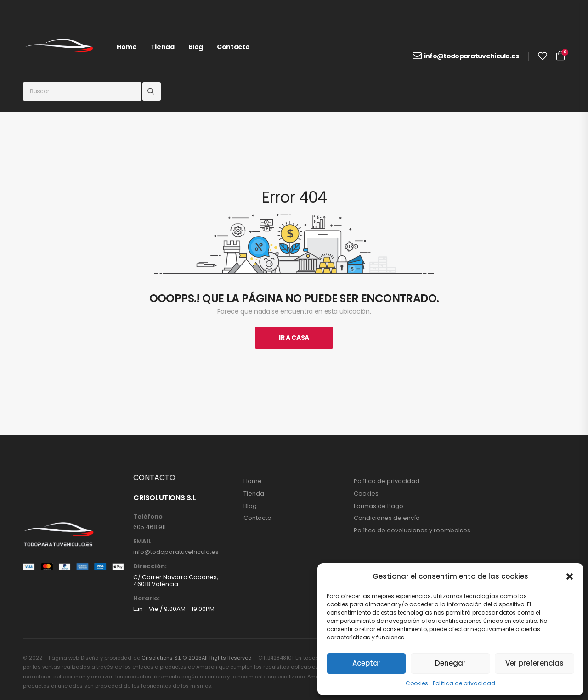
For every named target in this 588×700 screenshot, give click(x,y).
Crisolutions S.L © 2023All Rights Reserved (197, 658)
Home (127, 47)
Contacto (233, 47)
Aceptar (367, 663)
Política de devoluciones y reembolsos (412, 531)
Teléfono (148, 517)
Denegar (450, 663)
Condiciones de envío (387, 518)
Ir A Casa (294, 338)
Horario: (147, 598)
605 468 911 (150, 527)
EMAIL (142, 542)
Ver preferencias (534, 663)
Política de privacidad (464, 683)
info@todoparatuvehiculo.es (472, 56)
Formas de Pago (379, 506)
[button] (570, 576)
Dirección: (150, 566)
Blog (196, 47)
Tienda (163, 47)
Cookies (417, 683)
